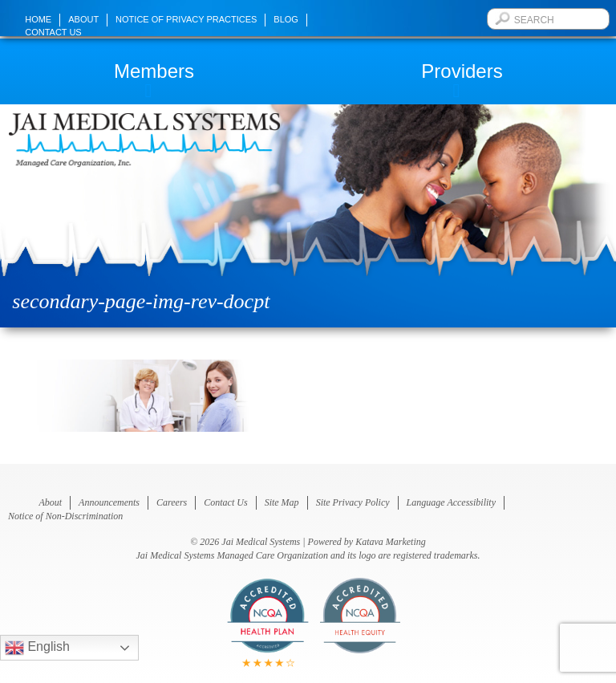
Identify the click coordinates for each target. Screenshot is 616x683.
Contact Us (53, 32)
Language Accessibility (451, 502)
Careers (172, 502)
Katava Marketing (391, 542)
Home (38, 19)
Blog (286, 19)
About (83, 19)
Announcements (109, 502)
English (37, 648)
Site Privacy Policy (353, 502)
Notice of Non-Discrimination (65, 516)
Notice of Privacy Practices (186, 19)
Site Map (282, 502)
